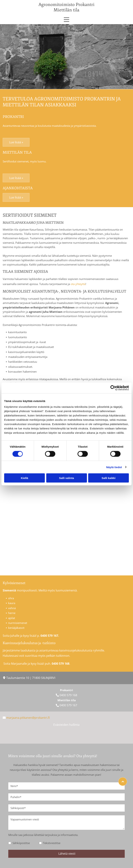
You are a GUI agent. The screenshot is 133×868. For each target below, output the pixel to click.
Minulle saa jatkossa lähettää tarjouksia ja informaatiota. (43, 835)
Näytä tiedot (114, 467)
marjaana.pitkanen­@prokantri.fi (28, 718)
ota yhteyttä (78, 284)
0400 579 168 (68, 695)
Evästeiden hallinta (66, 725)
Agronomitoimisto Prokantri (66, 5)
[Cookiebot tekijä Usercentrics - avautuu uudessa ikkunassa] (113, 388)
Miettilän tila (66, 10)
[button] (66, 20)
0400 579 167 (68, 705)
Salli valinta (67, 478)
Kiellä (24, 478)
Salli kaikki (109, 478)
